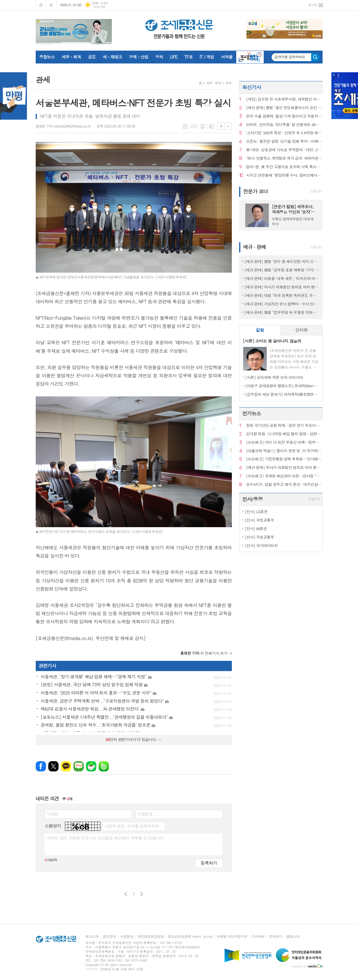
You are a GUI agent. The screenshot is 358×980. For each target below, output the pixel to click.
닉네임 (53, 814)
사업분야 (127, 937)
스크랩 (211, 126)
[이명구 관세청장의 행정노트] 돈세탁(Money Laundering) (282, 386)
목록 (185, 126)
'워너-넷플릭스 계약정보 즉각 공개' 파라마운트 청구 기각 (284, 158)
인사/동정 (253, 499)
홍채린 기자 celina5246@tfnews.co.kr (63, 126)
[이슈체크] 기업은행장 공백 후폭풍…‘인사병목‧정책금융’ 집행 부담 (284, 459)
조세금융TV (250, 57)
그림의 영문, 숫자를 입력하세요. (132, 826)
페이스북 (41, 766)
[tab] (260, 330)
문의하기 (275, 937)
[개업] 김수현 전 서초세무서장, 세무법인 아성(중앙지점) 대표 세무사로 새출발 (284, 99)
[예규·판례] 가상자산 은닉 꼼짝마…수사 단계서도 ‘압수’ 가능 (282, 304)
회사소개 (92, 937)
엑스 (53, 766)
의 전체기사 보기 (204, 653)
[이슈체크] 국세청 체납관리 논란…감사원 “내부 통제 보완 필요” (284, 476)
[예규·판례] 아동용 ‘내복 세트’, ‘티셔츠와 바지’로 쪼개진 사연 (282, 278)
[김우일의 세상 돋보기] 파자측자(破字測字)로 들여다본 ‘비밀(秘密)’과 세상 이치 (282, 394)
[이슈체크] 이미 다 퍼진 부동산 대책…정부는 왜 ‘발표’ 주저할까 (284, 442)
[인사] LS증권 (256, 512)
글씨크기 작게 (228, 126)
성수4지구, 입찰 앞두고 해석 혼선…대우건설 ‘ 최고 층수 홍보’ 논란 (284, 485)
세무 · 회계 (213, 83)
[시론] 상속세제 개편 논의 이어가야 (274, 377)
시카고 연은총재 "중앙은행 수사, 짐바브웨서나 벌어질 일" (284, 175)
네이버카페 (91, 766)
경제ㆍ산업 (139, 57)
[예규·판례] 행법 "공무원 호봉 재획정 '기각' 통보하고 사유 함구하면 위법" (282, 270)
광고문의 (109, 937)
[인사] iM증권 (256, 528)
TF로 (189, 57)
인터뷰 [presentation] (302, 330)
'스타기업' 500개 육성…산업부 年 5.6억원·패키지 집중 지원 (284, 133)
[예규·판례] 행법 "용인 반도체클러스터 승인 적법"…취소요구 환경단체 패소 (284, 108)
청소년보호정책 (190, 937)
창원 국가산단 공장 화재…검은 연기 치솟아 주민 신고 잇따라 (284, 425)
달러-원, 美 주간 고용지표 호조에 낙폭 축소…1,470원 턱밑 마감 (284, 167)
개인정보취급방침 (150, 937)
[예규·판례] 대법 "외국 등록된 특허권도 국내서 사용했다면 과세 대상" (282, 295)
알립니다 (293, 937)
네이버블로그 (79, 766)
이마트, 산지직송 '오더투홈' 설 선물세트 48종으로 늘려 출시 (284, 125)
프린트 (203, 126)
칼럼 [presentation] (260, 330)
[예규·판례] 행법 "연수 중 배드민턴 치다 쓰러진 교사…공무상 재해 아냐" (282, 261)
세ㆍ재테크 (112, 57)
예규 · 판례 (255, 247)
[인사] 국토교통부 (259, 520)
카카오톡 (66, 766)
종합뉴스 (47, 57)
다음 (142, 894)
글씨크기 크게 (221, 126)
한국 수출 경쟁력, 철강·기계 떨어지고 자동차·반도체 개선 (284, 116)
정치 (159, 57)
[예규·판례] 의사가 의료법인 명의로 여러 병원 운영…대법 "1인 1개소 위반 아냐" (282, 287)
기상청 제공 (99, 7)
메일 (194, 126)
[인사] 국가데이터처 (261, 545)
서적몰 (227, 57)
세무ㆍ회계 (71, 57)
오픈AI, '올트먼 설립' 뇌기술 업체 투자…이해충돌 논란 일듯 (284, 141)
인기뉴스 (252, 413)
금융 (92, 57)
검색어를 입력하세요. (291, 57)
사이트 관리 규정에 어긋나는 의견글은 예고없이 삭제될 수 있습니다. (106, 838)
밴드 (104, 766)
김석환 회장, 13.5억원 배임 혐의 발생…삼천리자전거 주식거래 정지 (284, 434)
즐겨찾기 (51, 5)
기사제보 (258, 937)
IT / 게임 (207, 57)
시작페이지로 (41, 5)
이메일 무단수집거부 (232, 937)
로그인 (312, 5)
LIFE (174, 57)
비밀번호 (145, 814)
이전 (126, 894)
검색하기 (315, 57)
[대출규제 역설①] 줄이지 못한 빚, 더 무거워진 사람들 (284, 451)
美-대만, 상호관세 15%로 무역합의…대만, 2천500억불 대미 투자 (284, 150)
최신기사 (252, 87)
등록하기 (209, 863)
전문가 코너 (256, 191)
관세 (228, 83)
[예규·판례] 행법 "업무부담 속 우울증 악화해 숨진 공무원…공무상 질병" (282, 312)
